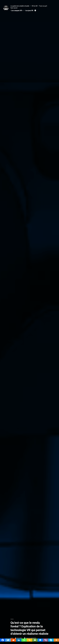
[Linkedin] (19, 640)
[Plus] (35, 11)
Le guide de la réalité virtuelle (20, 6)
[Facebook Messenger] (40, 640)
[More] (56, 640)
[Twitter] (8, 640)
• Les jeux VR (29, 11)
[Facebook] (3, 640)
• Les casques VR (16, 11)
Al (13, 638)
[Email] (35, 640)
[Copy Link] (29, 640)
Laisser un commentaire (31, 638)
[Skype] (51, 640)
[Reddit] (13, 640)
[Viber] (46, 640)
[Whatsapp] (24, 640)
